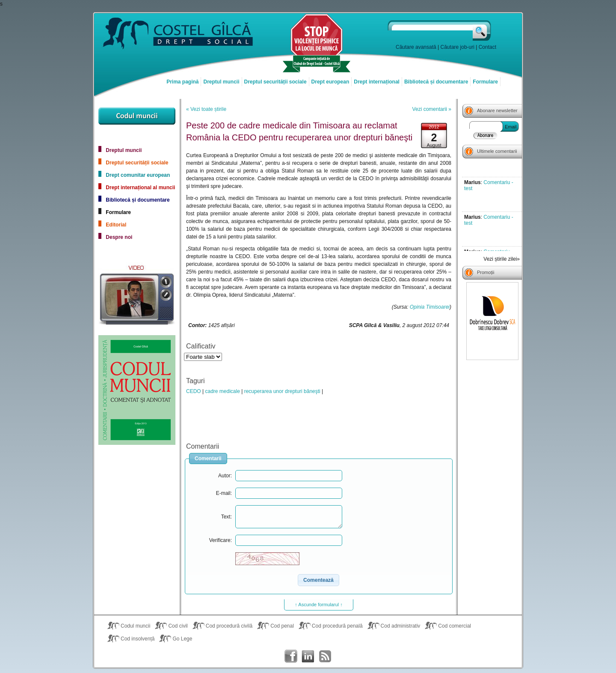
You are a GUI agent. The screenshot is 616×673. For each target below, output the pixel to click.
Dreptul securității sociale (275, 82)
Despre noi (119, 237)
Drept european (330, 82)
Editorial (116, 225)
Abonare (486, 135)
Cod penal (282, 626)
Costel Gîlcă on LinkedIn (308, 656)
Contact (487, 47)
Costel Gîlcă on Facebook (291, 656)
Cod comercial (455, 626)
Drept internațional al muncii (140, 188)
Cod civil (178, 626)
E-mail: (224, 493)
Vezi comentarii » (432, 109)
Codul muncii (135, 626)
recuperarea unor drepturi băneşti (282, 391)
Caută (482, 30)
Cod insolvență (138, 639)
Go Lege (182, 639)
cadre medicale (222, 391)
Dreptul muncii (221, 82)
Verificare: (221, 540)
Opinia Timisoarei (430, 307)
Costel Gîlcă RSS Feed (325, 656)
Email (511, 127)
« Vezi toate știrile (206, 109)
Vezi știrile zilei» (502, 259)
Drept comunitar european (138, 175)
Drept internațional (377, 82)
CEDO (194, 391)
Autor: (225, 476)
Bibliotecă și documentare (436, 82)
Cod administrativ (401, 626)
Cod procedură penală (337, 626)
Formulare (485, 82)
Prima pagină (182, 82)
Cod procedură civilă (229, 626)
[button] (318, 580)
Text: (227, 517)
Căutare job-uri (458, 47)
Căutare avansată (416, 47)
